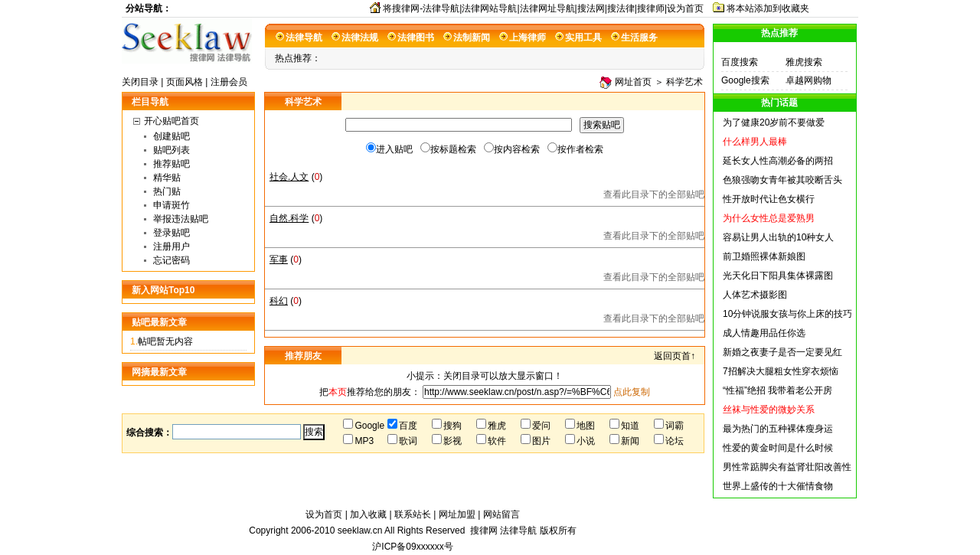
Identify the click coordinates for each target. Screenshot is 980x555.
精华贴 (167, 178)
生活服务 (639, 38)
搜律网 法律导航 (503, 531)
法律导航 (304, 38)
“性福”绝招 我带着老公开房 (777, 390)
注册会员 (229, 82)
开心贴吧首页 (171, 121)
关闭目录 (140, 82)
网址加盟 (457, 514)
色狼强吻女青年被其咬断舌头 (782, 180)
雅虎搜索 (804, 62)
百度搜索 (740, 62)
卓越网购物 (808, 80)
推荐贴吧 (171, 164)
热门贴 (167, 191)
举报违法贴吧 (181, 219)
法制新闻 (472, 38)
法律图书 (416, 38)
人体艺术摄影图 (755, 295)
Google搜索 (745, 80)
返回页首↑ (675, 356)
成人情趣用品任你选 (764, 333)
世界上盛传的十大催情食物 (778, 486)
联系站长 (413, 514)
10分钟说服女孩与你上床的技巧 (787, 314)
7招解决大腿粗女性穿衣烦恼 (781, 371)
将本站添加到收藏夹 (768, 8)
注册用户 (171, 246)
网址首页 (633, 82)
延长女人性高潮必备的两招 (778, 161)
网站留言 (501, 514)
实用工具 (583, 38)
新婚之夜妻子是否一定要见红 (782, 352)
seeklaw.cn (361, 531)
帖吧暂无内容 (165, 341)
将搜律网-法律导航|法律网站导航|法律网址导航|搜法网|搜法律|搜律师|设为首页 (543, 8)
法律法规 (360, 38)
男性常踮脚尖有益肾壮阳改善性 (787, 467)
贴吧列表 (171, 150)
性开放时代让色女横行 (769, 199)
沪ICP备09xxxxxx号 (412, 547)
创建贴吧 (171, 136)
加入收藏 (368, 514)
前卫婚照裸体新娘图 (764, 256)
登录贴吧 (171, 233)
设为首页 (324, 514)
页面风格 (185, 82)
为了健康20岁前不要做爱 (774, 122)
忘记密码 (171, 260)
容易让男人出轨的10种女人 (778, 237)
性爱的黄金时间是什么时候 (778, 448)
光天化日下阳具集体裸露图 (778, 276)
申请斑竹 (171, 205)
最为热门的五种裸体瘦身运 (778, 429)
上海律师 (528, 38)
